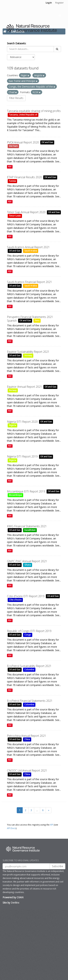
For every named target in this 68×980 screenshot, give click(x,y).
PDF (10, 167)
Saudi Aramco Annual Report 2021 (28, 247)
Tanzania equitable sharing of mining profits (34, 111)
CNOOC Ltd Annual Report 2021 (27, 771)
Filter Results (16, 98)
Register (59, 3)
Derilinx (15, 903)
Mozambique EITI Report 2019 (26, 491)
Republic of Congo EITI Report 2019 (29, 631)
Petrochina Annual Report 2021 (27, 736)
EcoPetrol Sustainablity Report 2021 (29, 666)
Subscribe (58, 866)
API (52, 825)
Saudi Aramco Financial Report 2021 (29, 282)
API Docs (11, 828)
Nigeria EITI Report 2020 (22, 422)
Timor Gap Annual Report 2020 (26, 212)
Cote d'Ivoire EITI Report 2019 (26, 596)
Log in (49, 3)
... (37, 810)
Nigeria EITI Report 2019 (22, 456)
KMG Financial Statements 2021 (27, 526)
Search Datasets (16, 43)
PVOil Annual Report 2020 (23, 142)
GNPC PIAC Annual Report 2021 (27, 561)
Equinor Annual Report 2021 (24, 387)
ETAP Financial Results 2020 (24, 177)
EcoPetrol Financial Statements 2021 (30, 701)
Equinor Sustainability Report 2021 (28, 352)
